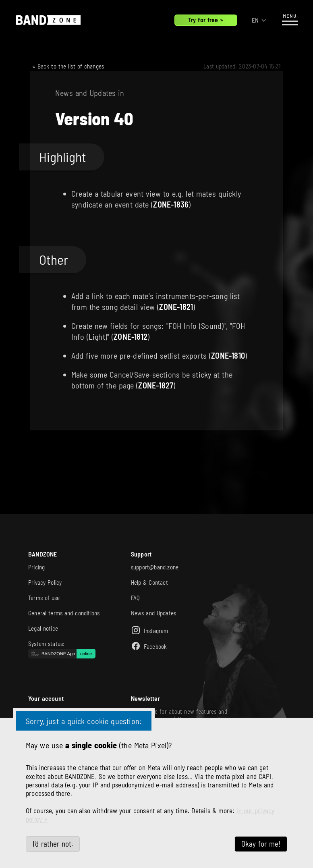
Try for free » (206, 20)
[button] (259, 20)
